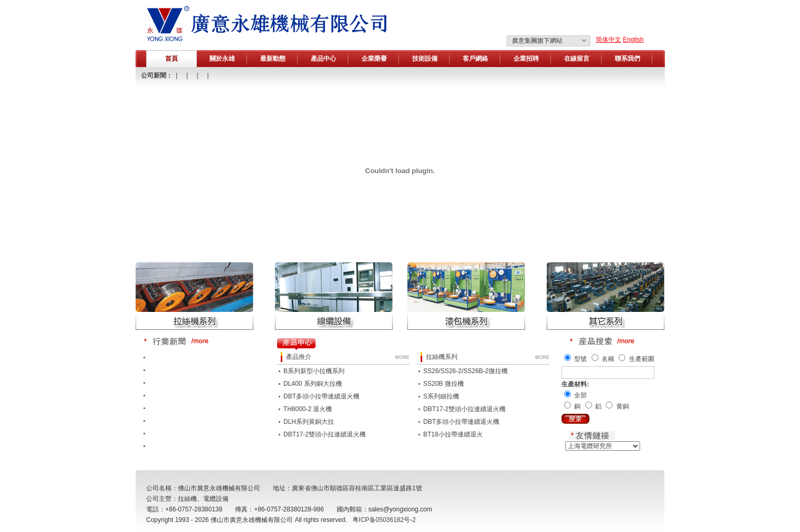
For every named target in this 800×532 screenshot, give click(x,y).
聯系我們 (627, 59)
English (633, 40)
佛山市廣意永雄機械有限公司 (252, 520)
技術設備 (425, 59)
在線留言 (577, 59)
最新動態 (273, 59)
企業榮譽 (374, 59)
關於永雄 (222, 59)
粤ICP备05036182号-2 (384, 520)
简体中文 (608, 40)
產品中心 (323, 59)
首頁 (172, 59)
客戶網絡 (475, 59)
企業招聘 (526, 59)
